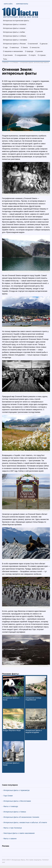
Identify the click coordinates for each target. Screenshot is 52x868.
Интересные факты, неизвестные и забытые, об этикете (25, 823)
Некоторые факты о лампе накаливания (19, 833)
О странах (42, 55)
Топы (5, 59)
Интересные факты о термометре (17, 790)
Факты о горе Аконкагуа (13, 828)
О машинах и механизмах (13, 51)
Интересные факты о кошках (14, 28)
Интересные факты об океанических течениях (21, 817)
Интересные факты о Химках (15, 812)
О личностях (35, 48)
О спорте (32, 55)
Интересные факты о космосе (15, 24)
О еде (5, 48)
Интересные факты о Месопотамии (17, 801)
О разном (39, 51)
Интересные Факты (18, 860)
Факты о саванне (10, 839)
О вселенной (33, 44)
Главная (5, 63)
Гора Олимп (8, 796)
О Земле (24, 48)
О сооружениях (21, 55)
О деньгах (44, 44)
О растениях (8, 55)
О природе (29, 51)
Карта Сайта (8, 4)
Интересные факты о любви (14, 32)
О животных (14, 48)
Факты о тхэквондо (11, 806)
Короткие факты (22, 4)
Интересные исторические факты (16, 21)
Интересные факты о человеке (15, 40)
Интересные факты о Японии (14, 44)
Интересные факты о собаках (15, 36)
